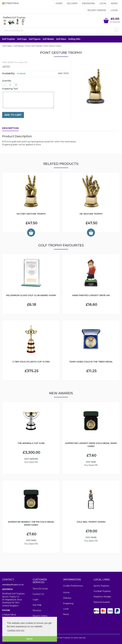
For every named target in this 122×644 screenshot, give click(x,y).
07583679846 (9, 615)
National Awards (102, 602)
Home (59, 3)
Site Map (37, 605)
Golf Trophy (7, 46)
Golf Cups (22, 39)
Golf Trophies (9, 39)
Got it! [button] (30, 639)
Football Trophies (102, 591)
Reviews (37, 610)
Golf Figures (35, 39)
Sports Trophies (101, 586)
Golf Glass (61, 39)
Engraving (89, 3)
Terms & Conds (40, 589)
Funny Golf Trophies (34, 46)
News (114, 3)
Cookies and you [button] (16, 630)
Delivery (72, 3)
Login (114, 10)
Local (103, 3)
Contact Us (38, 594)
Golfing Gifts (74, 39)
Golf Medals (48, 39)
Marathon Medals (102, 597)
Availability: (9, 73)
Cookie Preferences (73, 586)
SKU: (61, 73)
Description (10, 128)
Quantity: (7, 81)
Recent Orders (97, 10)
